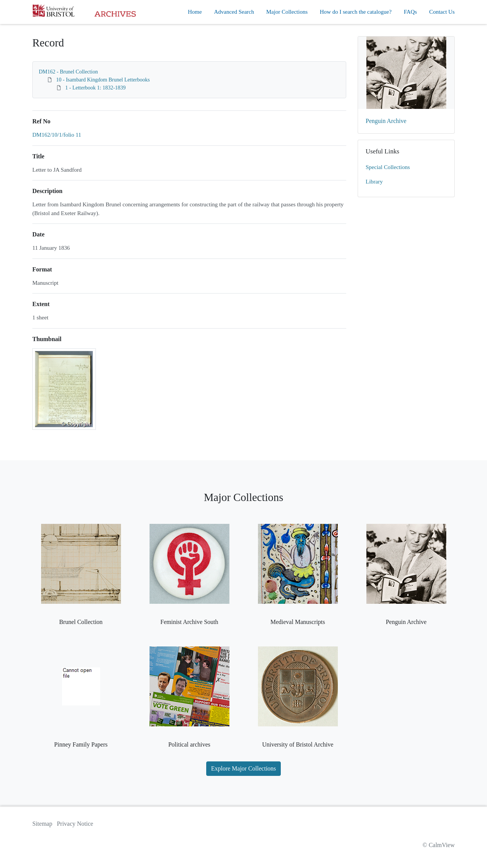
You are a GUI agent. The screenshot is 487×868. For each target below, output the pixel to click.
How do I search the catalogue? (356, 12)
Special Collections (388, 167)
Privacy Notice (75, 824)
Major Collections (287, 12)
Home (195, 12)
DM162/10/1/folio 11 (57, 135)
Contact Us (442, 12)
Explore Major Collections (244, 768)
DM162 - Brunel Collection (68, 72)
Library (374, 182)
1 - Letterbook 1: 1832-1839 (96, 88)
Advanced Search (234, 12)
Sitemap (42, 824)
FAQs (410, 12)
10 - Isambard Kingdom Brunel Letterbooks (103, 80)
